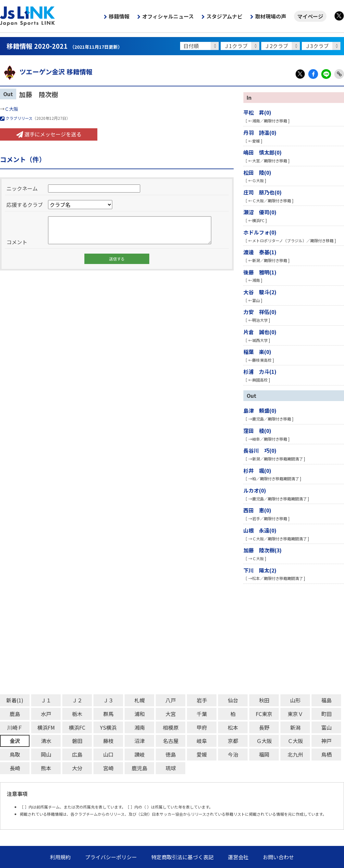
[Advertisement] (172, 639)
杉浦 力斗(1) (260, 371)
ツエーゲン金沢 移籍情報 (46, 72)
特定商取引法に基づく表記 (182, 857)
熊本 (46, 768)
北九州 (295, 754)
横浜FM (46, 727)
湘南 (140, 727)
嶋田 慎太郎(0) (263, 152)
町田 (326, 714)
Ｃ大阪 (11, 109)
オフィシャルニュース (168, 16)
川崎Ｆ (15, 727)
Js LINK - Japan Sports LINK (28, 16)
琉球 (171, 768)
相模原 (171, 727)
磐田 (77, 741)
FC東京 (264, 714)
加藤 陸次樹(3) (263, 550)
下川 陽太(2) (260, 570)
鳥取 (15, 754)
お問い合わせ (278, 857)
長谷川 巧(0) (260, 450)
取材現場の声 (271, 16)
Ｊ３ (108, 700)
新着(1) (15, 700)
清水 (46, 741)
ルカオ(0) (255, 490)
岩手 (202, 700)
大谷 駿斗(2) (260, 292)
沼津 (140, 741)
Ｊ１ (46, 700)
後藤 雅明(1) (260, 272)
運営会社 (238, 857)
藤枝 (108, 741)
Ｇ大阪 (264, 741)
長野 (264, 727)
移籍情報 (119, 16)
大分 (77, 768)
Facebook (313, 74)
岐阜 (202, 741)
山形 (295, 700)
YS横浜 (108, 727)
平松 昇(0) (257, 112)
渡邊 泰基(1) (260, 252)
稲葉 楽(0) (257, 352)
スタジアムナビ (224, 16)
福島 (326, 700)
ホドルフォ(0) (260, 232)
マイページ (310, 16)
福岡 (264, 754)
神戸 (326, 741)
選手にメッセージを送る (49, 134)
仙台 (233, 700)
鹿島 (15, 714)
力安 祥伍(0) (260, 312)
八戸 (171, 700)
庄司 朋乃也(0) (263, 192)
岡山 (46, 754)
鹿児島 (140, 768)
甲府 (202, 727)
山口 (108, 754)
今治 (233, 754)
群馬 (108, 714)
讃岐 (140, 754)
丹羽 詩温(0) (260, 132)
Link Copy (339, 74)
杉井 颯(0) (257, 471)
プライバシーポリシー (111, 857)
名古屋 (171, 741)
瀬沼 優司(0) (260, 212)
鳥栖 (326, 754)
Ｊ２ (77, 700)
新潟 (295, 727)
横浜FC (77, 727)
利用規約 (60, 857)
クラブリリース (16, 118)
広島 (77, 754)
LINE (326, 74)
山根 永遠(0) (260, 530)
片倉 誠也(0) (260, 332)
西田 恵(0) (257, 510)
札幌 (140, 700)
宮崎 (108, 768)
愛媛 (202, 754)
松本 (233, 727)
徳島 (171, 754)
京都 (233, 741)
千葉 (202, 714)
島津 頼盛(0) (260, 410)
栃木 (77, 714)
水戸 (46, 714)
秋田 (264, 700)
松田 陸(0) (257, 172)
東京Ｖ (295, 714)
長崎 (15, 768)
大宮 (171, 714)
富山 (326, 727)
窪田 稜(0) (257, 431)
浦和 (140, 714)
